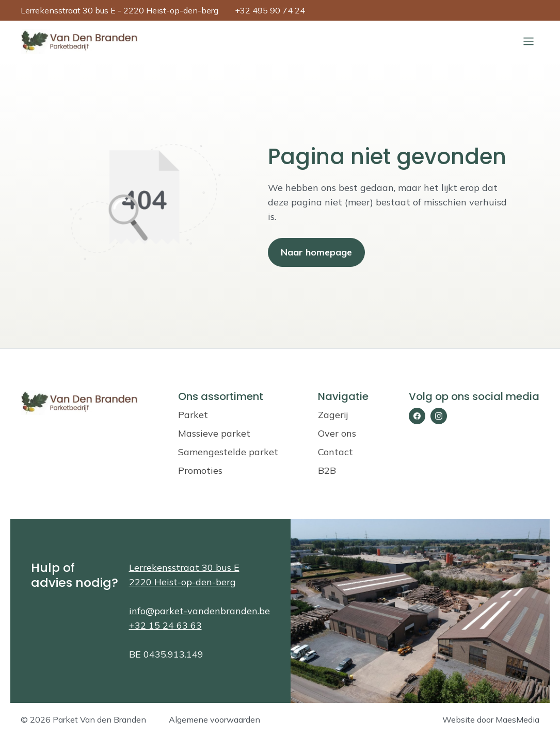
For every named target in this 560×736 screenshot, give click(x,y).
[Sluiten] (529, 41)
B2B (327, 470)
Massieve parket (214, 433)
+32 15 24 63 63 (165, 625)
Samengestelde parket (228, 452)
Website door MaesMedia (491, 719)
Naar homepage (316, 252)
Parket (193, 415)
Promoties (200, 470)
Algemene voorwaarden (214, 719)
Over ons (337, 433)
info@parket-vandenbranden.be (199, 611)
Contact (335, 452)
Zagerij (333, 415)
